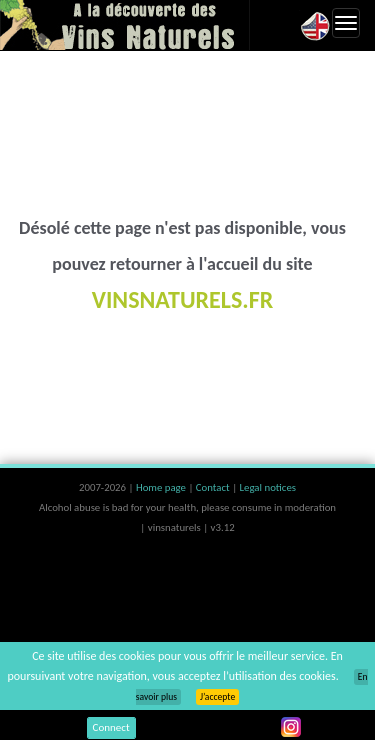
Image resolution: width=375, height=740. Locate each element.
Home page (162, 487)
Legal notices (268, 487)
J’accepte (217, 697)
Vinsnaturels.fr (125, 25)
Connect (111, 727)
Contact (214, 487)
